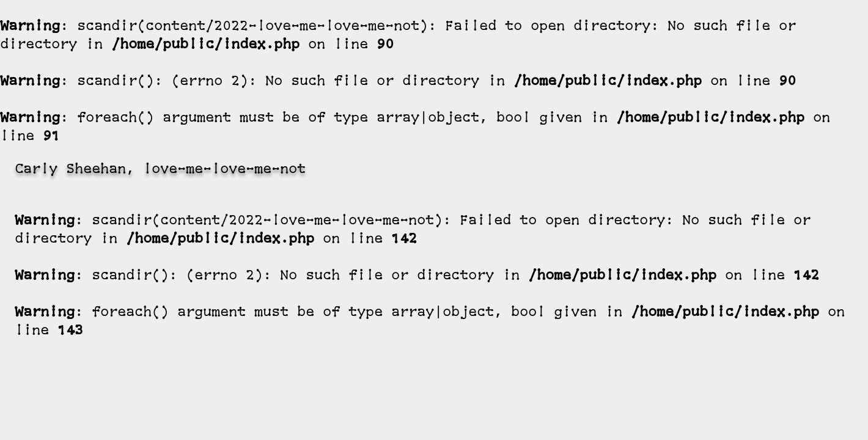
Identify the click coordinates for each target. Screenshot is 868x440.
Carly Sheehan (70, 170)
